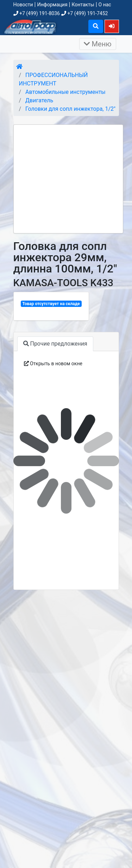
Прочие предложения (55, 344)
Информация (52, 5)
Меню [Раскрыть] (98, 44)
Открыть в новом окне (53, 364)
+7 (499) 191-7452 (84, 13)
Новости (23, 5)
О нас (105, 5)
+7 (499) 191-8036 (37, 13)
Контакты (83, 5)
